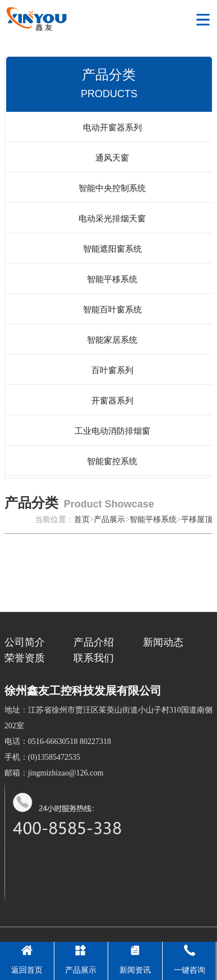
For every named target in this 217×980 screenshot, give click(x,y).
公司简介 (25, 642)
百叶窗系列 (112, 370)
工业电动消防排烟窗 (112, 431)
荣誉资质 (25, 658)
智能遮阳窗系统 (112, 249)
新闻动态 (163, 642)
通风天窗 (112, 158)
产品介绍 (94, 642)
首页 (82, 520)
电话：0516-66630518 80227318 (58, 741)
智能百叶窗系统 (112, 310)
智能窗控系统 (112, 461)
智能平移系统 (112, 279)
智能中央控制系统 (112, 188)
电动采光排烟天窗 (112, 219)
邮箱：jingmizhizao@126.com (54, 773)
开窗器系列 (112, 401)
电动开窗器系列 (112, 128)
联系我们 (94, 658)
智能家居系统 (112, 340)
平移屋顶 (197, 520)
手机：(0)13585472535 (42, 757)
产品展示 (109, 520)
